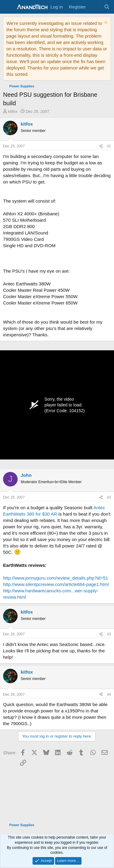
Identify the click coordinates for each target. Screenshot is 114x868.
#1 (109, 146)
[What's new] (95, 7)
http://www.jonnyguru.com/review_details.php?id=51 (56, 578)
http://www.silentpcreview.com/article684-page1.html (56, 584)
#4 (109, 695)
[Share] (101, 146)
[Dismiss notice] (105, 23)
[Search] (107, 7)
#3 (109, 634)
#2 (109, 497)
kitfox (13, 111)
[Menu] (8, 7)
